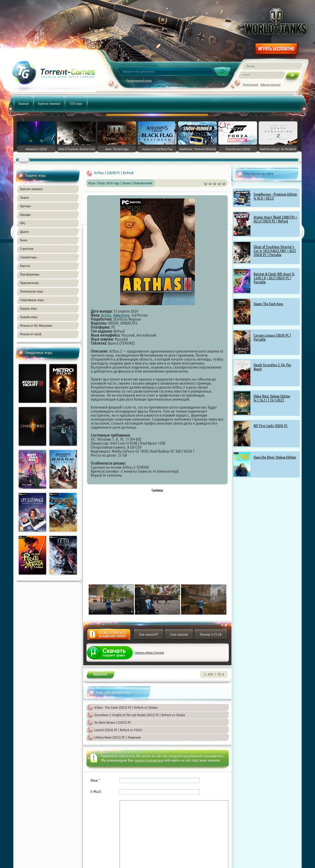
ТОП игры (76, 103)
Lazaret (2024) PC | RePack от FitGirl (118, 730)
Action (106, 315)
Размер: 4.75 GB (211, 634)
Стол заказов (179, 634)
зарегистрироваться (149, 760)
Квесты (25, 266)
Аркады (25, 214)
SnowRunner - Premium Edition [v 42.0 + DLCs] (275, 196)
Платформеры (30, 274)
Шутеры (25, 206)
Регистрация (250, 84)
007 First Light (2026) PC (271, 426)
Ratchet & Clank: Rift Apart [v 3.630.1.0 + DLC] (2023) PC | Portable (274, 278)
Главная (24, 103)
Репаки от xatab (31, 334)
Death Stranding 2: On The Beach (272, 367)
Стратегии (27, 249)
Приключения (29, 283)
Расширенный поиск (139, 80)
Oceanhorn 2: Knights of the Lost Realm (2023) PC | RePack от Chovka (140, 715)
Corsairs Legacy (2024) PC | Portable (272, 337)
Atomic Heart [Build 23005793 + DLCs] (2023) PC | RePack (275, 219)
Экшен (24, 197)
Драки (24, 232)
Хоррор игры (29, 308)
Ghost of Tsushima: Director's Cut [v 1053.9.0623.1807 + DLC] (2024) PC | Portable (275, 251)
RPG (23, 223)
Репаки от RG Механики (36, 325)
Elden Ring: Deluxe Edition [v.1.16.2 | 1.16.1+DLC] (272, 398)
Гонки (24, 240)
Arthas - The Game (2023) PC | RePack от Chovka (126, 707)
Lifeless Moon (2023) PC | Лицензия (117, 737)
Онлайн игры (29, 317)
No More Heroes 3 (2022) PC (113, 722)
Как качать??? (149, 634)
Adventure (121, 315)
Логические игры (32, 291)
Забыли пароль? (270, 84)
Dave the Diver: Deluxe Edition (275, 457)
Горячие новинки (49, 103)
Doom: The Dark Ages (268, 304)
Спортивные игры (32, 300)
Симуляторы (28, 257)
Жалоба (109, 636)
